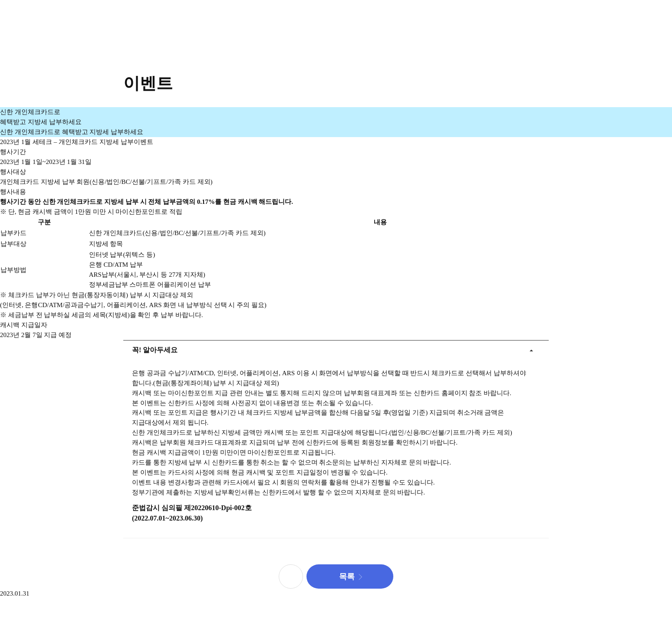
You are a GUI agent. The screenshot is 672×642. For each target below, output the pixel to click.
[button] (350, 576)
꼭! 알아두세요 (150, 347)
